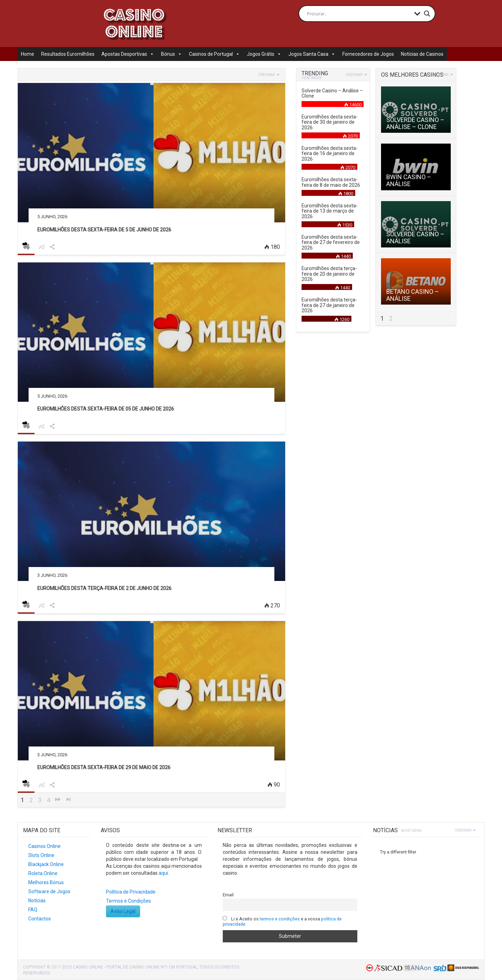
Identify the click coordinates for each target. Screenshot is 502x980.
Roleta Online (43, 873)
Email (228, 895)
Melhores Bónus (46, 882)
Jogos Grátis (264, 54)
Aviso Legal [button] (123, 911)
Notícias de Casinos (422, 54)
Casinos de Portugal (214, 54)
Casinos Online (44, 846)
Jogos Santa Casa (312, 54)
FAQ (33, 910)
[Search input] (359, 14)
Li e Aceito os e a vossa (282, 921)
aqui (163, 873)
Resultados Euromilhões (68, 54)
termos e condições (280, 919)
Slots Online (41, 855)
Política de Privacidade (131, 892)
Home (28, 54)
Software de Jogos (49, 891)
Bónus (172, 54)
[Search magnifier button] (427, 14)
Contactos (40, 919)
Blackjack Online (46, 864)
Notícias (37, 901)
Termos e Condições (128, 901)
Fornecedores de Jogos (368, 54)
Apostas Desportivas (128, 54)
